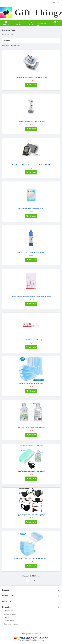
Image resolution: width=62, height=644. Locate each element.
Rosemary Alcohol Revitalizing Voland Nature (31, 252)
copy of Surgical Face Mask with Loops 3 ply (31, 427)
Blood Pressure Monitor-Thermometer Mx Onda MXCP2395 (31, 165)
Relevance (31, 40)
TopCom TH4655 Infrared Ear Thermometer (31, 121)
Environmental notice (11, 614)
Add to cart (31, 85)
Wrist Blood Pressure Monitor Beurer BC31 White (31, 77)
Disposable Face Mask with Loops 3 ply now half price (31, 559)
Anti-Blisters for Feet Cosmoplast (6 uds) (31, 209)
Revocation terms (10, 621)
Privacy (6, 617)
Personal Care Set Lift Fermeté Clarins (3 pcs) (31, 340)
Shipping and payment (11, 624)
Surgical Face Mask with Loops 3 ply (31, 384)
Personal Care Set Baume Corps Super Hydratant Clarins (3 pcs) (31, 296)
